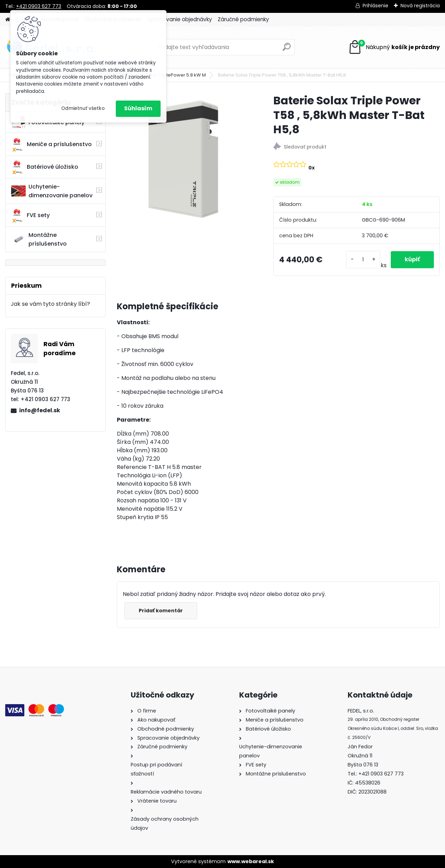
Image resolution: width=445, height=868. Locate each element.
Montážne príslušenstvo (39, 239)
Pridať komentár (161, 611)
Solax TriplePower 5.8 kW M (175, 75)
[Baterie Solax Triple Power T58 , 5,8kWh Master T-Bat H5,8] (184, 160)
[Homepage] (8, 20)
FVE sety (30, 215)
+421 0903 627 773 (39, 6)
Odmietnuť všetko (83, 108)
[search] (287, 50)
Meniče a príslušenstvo (51, 144)
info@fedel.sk (40, 410)
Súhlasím (138, 108)
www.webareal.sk (251, 861)
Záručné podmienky (243, 19)
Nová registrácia (420, 6)
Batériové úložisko (45, 167)
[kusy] (363, 260)
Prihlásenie (375, 6)
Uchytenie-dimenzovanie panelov (52, 191)
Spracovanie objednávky (180, 19)
